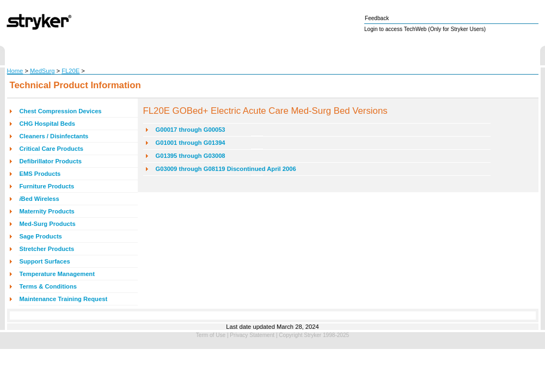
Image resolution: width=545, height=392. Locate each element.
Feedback (377, 18)
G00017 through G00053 (191, 130)
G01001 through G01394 (191, 143)
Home (15, 71)
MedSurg (42, 71)
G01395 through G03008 (191, 156)
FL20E (71, 71)
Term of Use (211, 335)
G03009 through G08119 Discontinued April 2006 (226, 169)
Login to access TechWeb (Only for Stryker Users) (425, 29)
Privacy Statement (252, 335)
